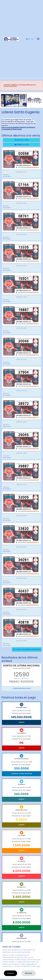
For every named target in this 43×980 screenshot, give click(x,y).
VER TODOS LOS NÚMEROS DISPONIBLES (27, 649)
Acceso (30, 39)
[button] (3, 103)
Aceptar (10, 973)
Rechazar (29, 973)
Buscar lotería (22, 140)
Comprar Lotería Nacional (21, 774)
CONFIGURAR (30, 964)
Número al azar (22, 145)
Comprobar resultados (22, 688)
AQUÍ (38, 966)
